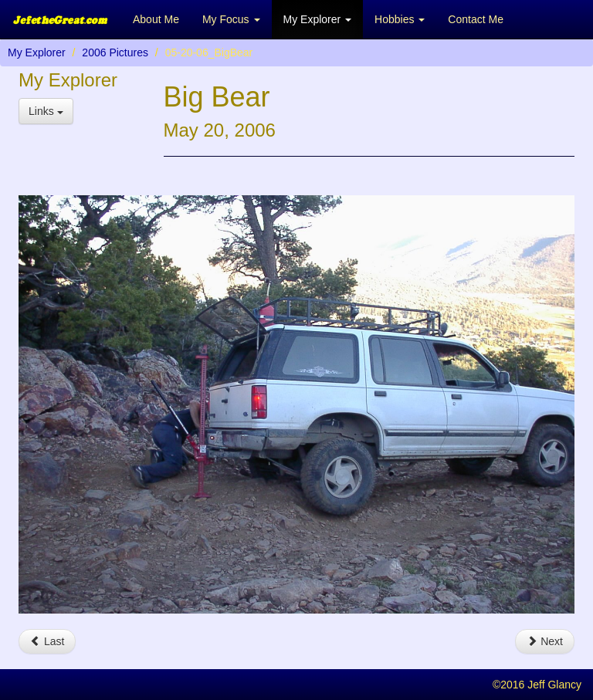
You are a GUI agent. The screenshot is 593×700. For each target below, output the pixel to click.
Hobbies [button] (400, 19)
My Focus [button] (231, 19)
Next (545, 641)
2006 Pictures (115, 52)
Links (46, 111)
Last (47, 641)
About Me (156, 19)
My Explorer (37, 52)
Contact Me (476, 19)
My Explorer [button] (318, 19)
